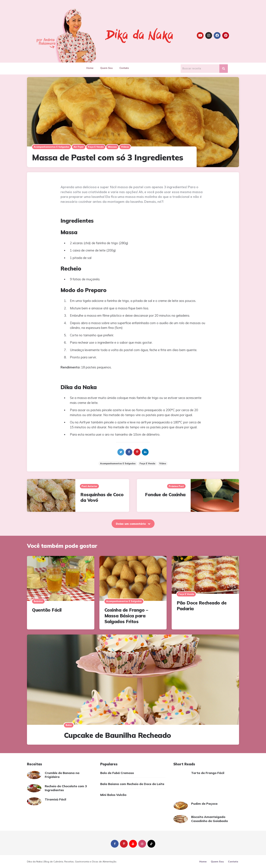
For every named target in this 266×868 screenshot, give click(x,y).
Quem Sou (106, 68)
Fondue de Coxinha (165, 495)
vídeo (163, 463)
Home (90, 68)
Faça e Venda (96, 147)
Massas (112, 147)
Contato (124, 68)
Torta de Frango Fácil (208, 773)
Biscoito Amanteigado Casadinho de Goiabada (210, 819)
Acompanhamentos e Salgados (118, 463)
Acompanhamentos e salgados (51, 147)
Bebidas (38, 601)
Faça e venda (147, 463)
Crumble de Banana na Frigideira (62, 775)
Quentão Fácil (47, 610)
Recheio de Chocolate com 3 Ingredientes (66, 788)
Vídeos (125, 147)
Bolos (69, 725)
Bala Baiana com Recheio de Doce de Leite (132, 784)
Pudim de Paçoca (204, 804)
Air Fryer (79, 147)
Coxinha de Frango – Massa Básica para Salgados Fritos (126, 616)
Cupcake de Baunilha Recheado (117, 735)
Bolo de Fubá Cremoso (117, 773)
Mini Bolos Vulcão (113, 795)
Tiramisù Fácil (55, 799)
